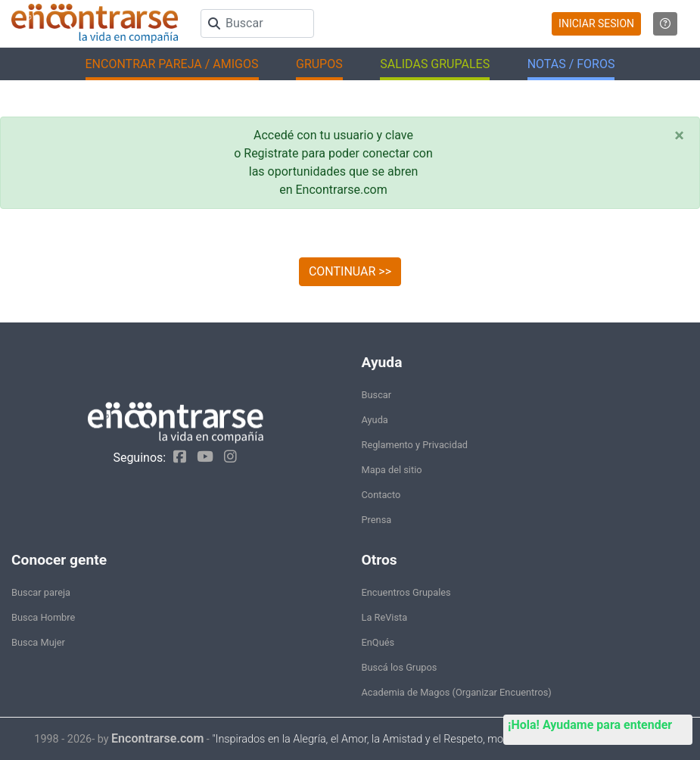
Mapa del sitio (392, 470)
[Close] (679, 135)
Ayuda (375, 420)
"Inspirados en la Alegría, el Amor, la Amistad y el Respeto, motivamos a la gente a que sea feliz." (439, 739)
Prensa (377, 520)
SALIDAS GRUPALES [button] (435, 64)
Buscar (377, 395)
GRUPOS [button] (319, 64)
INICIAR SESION (596, 23)
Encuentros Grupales (406, 592)
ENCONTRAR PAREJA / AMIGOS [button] (172, 64)
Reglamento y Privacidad (415, 445)
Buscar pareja (41, 592)
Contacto (381, 495)
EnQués (378, 642)
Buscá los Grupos (400, 667)
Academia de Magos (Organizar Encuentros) (457, 692)
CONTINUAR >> (350, 271)
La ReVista (385, 617)
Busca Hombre (43, 617)
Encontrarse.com (157, 738)
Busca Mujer (38, 642)
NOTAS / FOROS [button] (571, 64)
